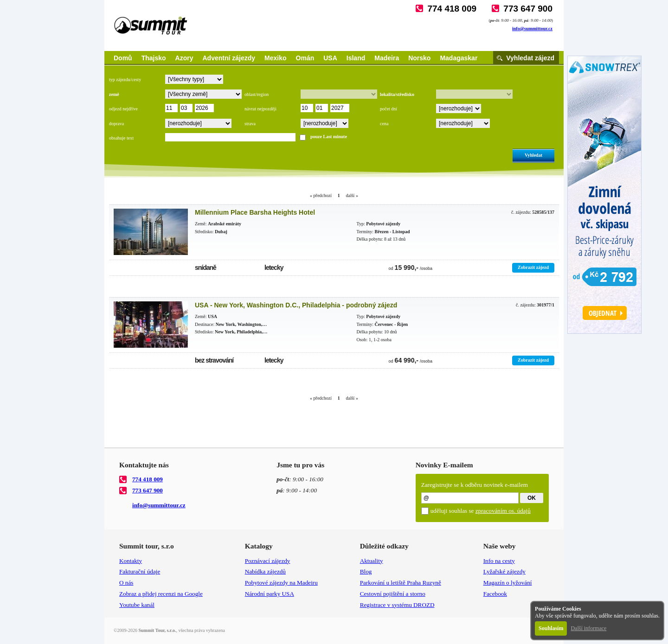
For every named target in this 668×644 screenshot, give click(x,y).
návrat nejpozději (260, 109)
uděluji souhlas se (481, 511)
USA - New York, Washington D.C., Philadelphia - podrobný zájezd (296, 305)
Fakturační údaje (140, 571)
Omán (305, 58)
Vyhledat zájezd (530, 58)
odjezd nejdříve (123, 109)
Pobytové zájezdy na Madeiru (281, 583)
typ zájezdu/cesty (125, 80)
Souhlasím (551, 628)
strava (250, 124)
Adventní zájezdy (229, 58)
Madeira (387, 58)
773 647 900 (528, 9)
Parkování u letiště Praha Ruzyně (401, 583)
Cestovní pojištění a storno (393, 594)
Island (356, 58)
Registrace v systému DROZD (397, 605)
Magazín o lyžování (508, 583)
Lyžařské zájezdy (504, 571)
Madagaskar (459, 58)
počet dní (389, 109)
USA (330, 58)
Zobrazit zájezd (533, 267)
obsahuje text (121, 138)
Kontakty (131, 561)
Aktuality (372, 561)
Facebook (495, 594)
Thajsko (154, 58)
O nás (126, 583)
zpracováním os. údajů (503, 511)
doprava (116, 124)
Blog (366, 571)
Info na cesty (499, 561)
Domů (123, 58)
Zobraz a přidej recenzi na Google (161, 594)
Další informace (588, 628)
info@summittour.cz (532, 29)
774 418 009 (452, 9)
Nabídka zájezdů (265, 571)
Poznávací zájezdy (268, 561)
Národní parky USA (270, 594)
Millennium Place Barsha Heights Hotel (255, 212)
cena (384, 124)
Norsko (419, 58)
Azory (184, 58)
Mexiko (275, 58)
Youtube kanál (137, 605)
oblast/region (257, 94)
